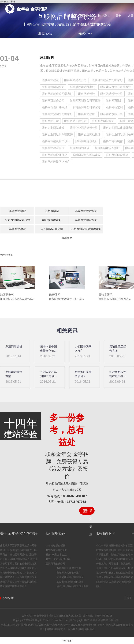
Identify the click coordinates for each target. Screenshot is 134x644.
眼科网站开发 (50, 121)
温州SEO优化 (29, 625)
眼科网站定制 (114, 107)
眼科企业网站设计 (89, 134)
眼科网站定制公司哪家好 (57, 114)
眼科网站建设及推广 (107, 148)
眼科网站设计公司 (111, 94)
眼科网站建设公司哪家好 (107, 80)
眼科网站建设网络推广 (56, 162)
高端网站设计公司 (86, 211)
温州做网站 (52, 211)
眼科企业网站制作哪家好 (57, 134)
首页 (71, 16)
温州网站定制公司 (52, 229)
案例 (118, 16)
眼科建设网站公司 (53, 87)
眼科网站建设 (50, 80)
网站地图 (90, 629)
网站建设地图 (75, 629)
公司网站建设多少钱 (17, 220)
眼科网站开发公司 (75, 121)
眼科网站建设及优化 (55, 155)
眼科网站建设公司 (75, 80)
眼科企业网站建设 (53, 128)
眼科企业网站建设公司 (84, 128)
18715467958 (76, 502)
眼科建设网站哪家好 (82, 87)
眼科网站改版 (87, 114)
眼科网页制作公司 (53, 101)
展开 (130, 598)
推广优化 (103, 16)
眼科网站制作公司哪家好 (57, 94)
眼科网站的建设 (80, 148)
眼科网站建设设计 (87, 141)
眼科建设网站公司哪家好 (116, 87)
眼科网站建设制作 (53, 148)
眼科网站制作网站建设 (87, 155)
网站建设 (86, 16)
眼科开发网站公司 (103, 121)
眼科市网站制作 (113, 141)
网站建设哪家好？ (56, 629)
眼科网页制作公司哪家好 (85, 101)
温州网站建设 (17, 229)
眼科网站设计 (87, 94)
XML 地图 (67, 641)
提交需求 (91, 512)
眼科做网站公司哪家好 (87, 107)
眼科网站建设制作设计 (56, 141)
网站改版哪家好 (52, 220)
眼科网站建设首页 (117, 155)
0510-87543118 (74, 496)
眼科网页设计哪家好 (55, 107)
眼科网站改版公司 (111, 114)
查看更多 (67, 238)
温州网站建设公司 (86, 220)
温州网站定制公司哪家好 (86, 229)
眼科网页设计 (114, 101)
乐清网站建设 (17, 211)
